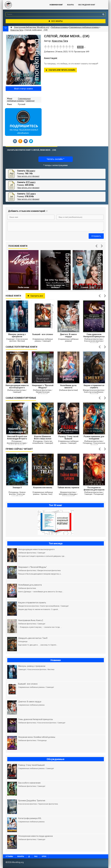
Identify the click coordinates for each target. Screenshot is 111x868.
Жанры (70, 5)
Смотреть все (35, 296)
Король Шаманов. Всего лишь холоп (43, 438)
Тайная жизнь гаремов (68, 488)
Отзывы (9, 856)
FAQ (36, 856)
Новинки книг (56, 5)
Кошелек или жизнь (43, 488)
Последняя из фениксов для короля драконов (94, 489)
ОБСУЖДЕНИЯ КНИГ (87, 5)
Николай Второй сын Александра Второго (17, 438)
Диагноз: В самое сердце (68, 335)
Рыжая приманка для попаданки (94, 438)
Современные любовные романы (19, 100)
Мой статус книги (23, 89)
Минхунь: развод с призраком (17, 335)
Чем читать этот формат (28, 176)
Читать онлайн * (55, 159)
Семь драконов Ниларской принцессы (94, 335)
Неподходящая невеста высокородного (17, 386)
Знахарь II (17, 488)
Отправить (96, 236)
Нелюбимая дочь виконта (68, 386)
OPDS (44, 856)
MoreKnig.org (23, 5)
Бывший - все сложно (43, 334)
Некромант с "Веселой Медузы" (43, 386)
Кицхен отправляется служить (94, 386)
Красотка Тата (17, 30)
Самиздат (30, 101)
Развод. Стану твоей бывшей (68, 438)
